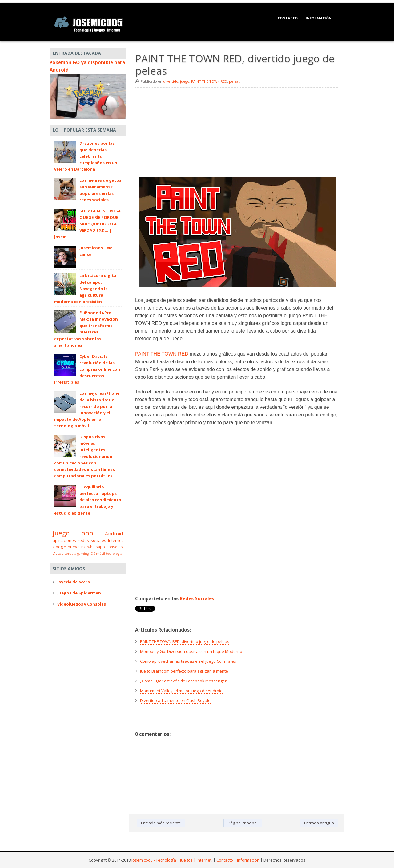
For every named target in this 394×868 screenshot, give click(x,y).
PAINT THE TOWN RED (209, 81)
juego (185, 81)
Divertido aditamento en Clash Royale (175, 700)
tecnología (114, 554)
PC (84, 547)
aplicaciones (64, 540)
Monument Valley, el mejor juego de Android (181, 691)
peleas (234, 81)
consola (70, 554)
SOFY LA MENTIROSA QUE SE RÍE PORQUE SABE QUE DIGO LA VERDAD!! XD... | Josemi (87, 224)
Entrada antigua (319, 823)
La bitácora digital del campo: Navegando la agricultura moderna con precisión (86, 288)
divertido (171, 81)
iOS (92, 554)
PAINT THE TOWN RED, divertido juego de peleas (185, 641)
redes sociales (92, 540)
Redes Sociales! (198, 598)
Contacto (288, 18)
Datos (58, 553)
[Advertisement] (237, 134)
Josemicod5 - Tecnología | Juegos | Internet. (172, 860)
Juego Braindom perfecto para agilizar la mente (184, 671)
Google (59, 547)
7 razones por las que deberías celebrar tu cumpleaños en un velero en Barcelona (86, 156)
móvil (101, 554)
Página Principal (243, 823)
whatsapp (96, 547)
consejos (115, 547)
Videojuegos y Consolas (82, 604)
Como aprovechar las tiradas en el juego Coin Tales (188, 661)
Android (114, 534)
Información (319, 18)
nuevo (74, 547)
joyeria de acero (74, 582)
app (87, 533)
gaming (83, 554)
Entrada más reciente (161, 823)
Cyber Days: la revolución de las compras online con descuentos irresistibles (87, 369)
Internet (115, 540)
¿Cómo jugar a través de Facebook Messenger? (184, 681)
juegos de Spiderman (79, 593)
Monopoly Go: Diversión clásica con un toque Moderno (191, 651)
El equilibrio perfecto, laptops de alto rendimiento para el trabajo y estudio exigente (88, 500)
